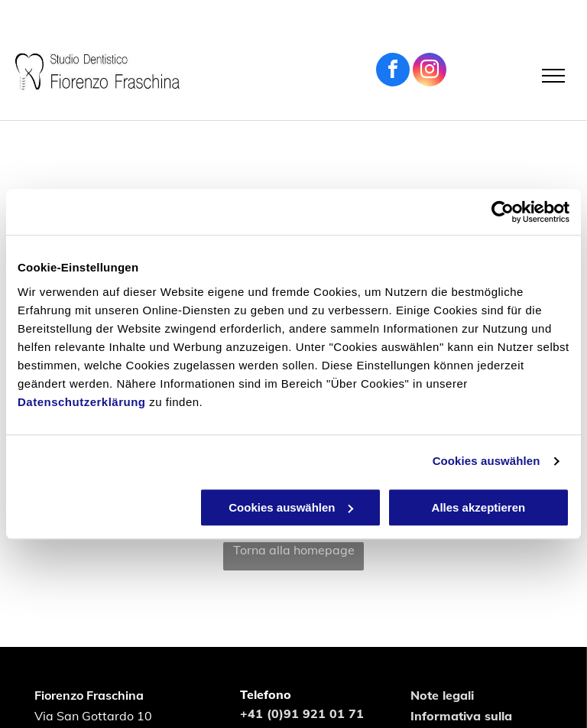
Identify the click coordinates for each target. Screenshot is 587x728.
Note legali (442, 695)
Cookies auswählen (486, 461)
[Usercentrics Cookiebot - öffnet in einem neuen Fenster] (503, 212)
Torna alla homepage (294, 550)
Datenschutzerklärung (82, 402)
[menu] (553, 76)
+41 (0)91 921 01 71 (302, 713)
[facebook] (393, 71)
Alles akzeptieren (479, 507)
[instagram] (430, 71)
